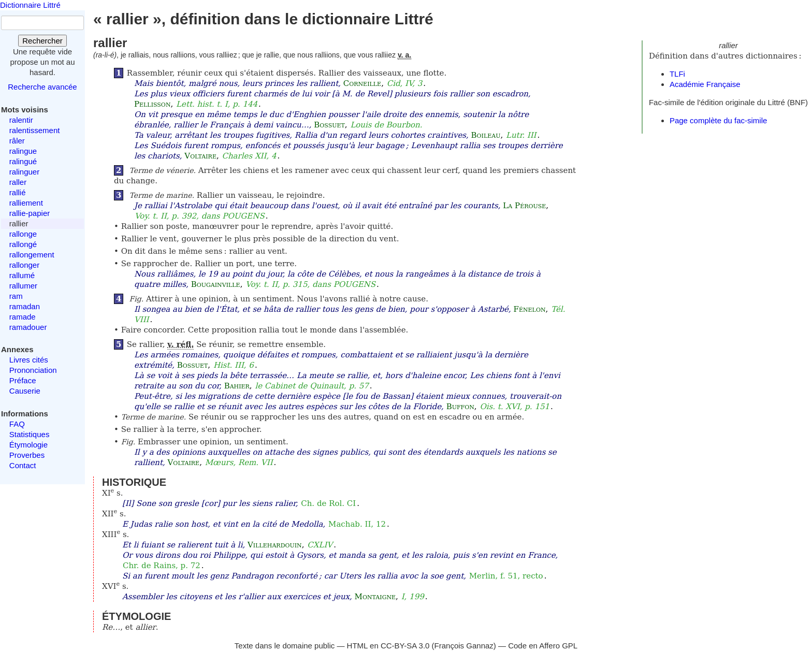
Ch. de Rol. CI (328, 503)
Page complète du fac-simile (718, 120)
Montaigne (375, 597)
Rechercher (42, 41)
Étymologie (28, 445)
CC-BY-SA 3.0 (405, 646)
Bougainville (216, 284)
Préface (23, 380)
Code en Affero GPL (543, 646)
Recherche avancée (42, 87)
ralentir (21, 120)
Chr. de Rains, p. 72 (162, 566)
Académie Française (705, 84)
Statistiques (30, 434)
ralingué (23, 161)
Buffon (460, 407)
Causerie (25, 391)
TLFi (677, 74)
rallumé (22, 275)
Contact (23, 465)
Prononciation (33, 370)
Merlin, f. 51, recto (506, 576)
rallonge (23, 234)
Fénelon (530, 309)
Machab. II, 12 (357, 524)
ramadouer (28, 327)
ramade (23, 317)
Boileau (486, 135)
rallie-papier (30, 213)
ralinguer (24, 172)
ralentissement (35, 130)
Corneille (362, 83)
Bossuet (329, 125)
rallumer (23, 286)
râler (17, 141)
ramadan (25, 306)
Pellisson (153, 104)
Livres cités (29, 360)
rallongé (23, 244)
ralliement (26, 203)
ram (16, 296)
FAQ (17, 424)
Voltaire (200, 156)
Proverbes (27, 455)
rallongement (32, 255)
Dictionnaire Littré (30, 5)
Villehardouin (275, 545)
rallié (18, 192)
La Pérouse (524, 206)
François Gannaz (464, 646)
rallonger (24, 265)
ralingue (23, 151)
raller (18, 182)
